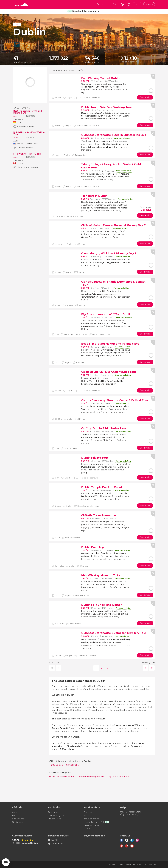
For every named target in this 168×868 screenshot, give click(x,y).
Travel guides (54, 819)
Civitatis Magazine (57, 816)
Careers (88, 829)
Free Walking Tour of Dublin (27, 154)
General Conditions (117, 864)
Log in (137, 4)
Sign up (149, 4)
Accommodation (92, 825)
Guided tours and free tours (63, 776)
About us (17, 812)
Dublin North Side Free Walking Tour (29, 133)
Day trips (112, 776)
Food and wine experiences (92, 776)
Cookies (153, 864)
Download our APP (59, 836)
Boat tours (124, 776)
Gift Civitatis (18, 822)
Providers (88, 812)
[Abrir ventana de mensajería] (6, 862)
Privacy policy (142, 864)
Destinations (54, 812)
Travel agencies (91, 819)
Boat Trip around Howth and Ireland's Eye (28, 112)
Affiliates (88, 816)
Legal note (130, 864)
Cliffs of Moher (73, 765)
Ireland (17, 24)
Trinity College (56, 765)
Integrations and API (94, 822)
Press (15, 816)
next (145, 668)
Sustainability (19, 819)
